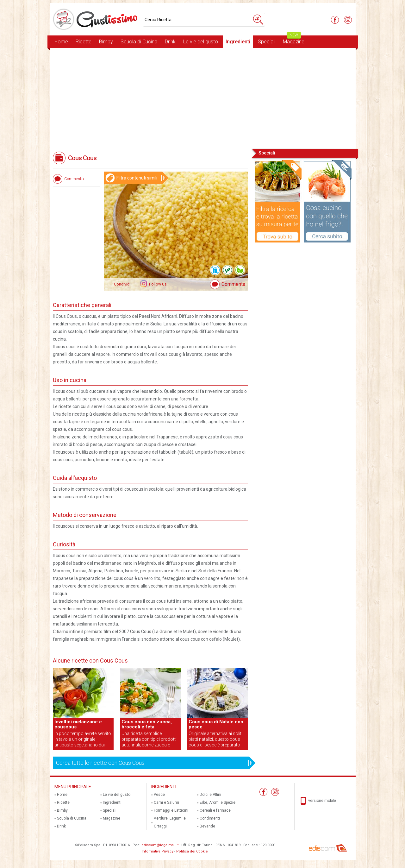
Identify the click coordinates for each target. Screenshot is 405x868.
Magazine (294, 40)
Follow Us (157, 284)
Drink (170, 42)
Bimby (106, 42)
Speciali (267, 42)
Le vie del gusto (201, 42)
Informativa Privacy (158, 851)
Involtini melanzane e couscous (78, 724)
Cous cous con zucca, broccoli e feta (147, 724)
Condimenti (210, 818)
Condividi (122, 284)
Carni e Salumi (166, 802)
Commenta (233, 284)
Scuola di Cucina (139, 42)
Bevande (207, 826)
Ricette (84, 42)
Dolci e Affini (210, 795)
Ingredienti (238, 42)
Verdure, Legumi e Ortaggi (170, 822)
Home (61, 42)
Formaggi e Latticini (171, 810)
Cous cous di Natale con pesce (216, 724)
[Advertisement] (203, 98)
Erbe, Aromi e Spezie (218, 802)
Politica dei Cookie (192, 851)
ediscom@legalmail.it (160, 845)
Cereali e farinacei (216, 810)
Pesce (159, 795)
